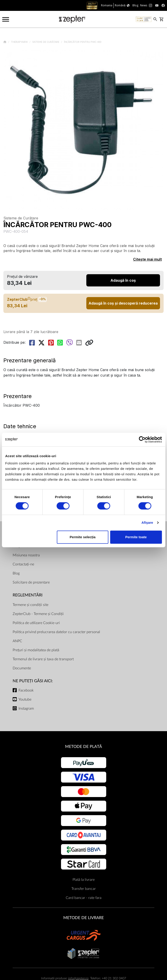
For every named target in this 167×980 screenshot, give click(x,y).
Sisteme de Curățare (46, 42)
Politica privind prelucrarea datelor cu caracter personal (56, 632)
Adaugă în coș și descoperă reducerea (123, 303)
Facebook (26, 690)
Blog (16, 573)
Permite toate (136, 537)
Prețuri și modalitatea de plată (36, 650)
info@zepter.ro (78, 978)
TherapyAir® (20, 42)
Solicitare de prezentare (31, 582)
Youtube (25, 699)
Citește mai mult (147, 259)
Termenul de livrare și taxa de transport (43, 659)
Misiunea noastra (26, 555)
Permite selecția (82, 537)
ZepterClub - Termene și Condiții (38, 614)
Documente (22, 668)
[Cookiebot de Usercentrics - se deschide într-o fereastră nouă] (142, 440)
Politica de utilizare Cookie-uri (36, 623)
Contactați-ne (23, 564)
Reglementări (28, 595)
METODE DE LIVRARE (83, 918)
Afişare (147, 522)
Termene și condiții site (31, 605)
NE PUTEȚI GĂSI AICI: (33, 681)
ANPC (17, 641)
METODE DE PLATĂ (83, 747)
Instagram (26, 709)
